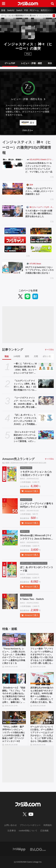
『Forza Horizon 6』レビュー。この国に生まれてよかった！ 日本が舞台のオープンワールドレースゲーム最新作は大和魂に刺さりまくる (14, 656)
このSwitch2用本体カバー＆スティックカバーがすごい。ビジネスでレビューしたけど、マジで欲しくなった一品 (39, 167)
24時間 (17, 356)
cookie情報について (28, 831)
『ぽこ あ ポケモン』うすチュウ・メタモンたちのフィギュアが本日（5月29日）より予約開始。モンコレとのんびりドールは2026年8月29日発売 (25, 420)
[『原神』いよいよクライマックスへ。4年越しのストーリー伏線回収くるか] (13, 189)
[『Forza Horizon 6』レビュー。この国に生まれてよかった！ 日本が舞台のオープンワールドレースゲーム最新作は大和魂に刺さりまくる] (14, 640)
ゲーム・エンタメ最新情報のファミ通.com (18, 16)
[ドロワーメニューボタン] (4, 4)
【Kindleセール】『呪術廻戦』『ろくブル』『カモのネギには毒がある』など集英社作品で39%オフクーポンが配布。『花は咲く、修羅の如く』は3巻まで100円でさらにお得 (14, 695)
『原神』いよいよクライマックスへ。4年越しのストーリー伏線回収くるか (39, 191)
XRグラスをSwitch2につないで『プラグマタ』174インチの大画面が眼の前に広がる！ (39, 270)
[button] (28, 130)
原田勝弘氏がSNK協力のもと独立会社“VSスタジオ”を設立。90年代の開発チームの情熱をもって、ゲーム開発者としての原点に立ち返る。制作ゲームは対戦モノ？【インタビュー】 (42, 695)
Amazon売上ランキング (18, 459)
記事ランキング (13, 350)
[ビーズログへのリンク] (38, 849)
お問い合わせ (11, 825)
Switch (19, 10)
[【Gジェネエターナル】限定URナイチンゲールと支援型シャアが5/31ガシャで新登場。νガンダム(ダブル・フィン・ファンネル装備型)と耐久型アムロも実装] (46, 435)
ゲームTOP (10, 63)
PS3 (28, 54)
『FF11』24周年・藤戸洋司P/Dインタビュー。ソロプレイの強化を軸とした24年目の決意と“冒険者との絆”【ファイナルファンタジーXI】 (14, 734)
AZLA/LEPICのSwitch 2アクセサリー (42, 160)
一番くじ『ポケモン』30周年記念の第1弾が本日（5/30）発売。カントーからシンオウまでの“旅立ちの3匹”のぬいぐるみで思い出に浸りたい (25, 368)
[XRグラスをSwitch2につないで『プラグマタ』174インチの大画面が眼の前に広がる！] (13, 268)
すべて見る (49, 350)
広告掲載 (44, 831)
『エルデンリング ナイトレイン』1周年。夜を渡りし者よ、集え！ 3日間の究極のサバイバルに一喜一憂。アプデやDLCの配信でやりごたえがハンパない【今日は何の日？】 (25, 386)
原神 (31, 185)
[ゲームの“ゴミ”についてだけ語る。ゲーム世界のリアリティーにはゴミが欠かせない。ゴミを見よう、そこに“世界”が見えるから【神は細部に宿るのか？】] (42, 718)
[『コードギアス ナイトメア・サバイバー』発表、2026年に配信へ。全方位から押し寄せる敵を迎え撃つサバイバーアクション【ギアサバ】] (46, 401)
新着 (3, 10)
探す (32, 123)
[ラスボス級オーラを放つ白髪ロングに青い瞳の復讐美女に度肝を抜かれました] (13, 211)
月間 (36, 356)
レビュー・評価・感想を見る (27, 99)
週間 (27, 356)
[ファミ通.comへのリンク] (28, 4)
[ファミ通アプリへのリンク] (19, 849)
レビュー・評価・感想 (31, 63)
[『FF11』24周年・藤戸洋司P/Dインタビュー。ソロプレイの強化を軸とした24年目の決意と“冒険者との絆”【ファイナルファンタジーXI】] (14, 718)
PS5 (26, 10)
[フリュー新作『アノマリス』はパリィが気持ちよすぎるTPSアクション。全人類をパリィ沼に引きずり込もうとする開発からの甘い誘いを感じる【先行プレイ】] (42, 640)
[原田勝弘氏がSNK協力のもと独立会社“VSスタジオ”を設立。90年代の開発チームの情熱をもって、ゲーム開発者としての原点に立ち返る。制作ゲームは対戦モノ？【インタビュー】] (42, 679)
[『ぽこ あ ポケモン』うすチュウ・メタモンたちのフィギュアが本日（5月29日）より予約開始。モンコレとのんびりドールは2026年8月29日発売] (46, 418)
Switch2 (11, 10)
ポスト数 (47, 356)
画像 (50, 63)
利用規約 (48, 825)
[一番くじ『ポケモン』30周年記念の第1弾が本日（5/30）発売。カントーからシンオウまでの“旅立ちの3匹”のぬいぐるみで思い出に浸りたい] (46, 366)
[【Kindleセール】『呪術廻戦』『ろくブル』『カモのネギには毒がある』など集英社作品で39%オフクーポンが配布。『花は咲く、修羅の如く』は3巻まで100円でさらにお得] (14, 679)
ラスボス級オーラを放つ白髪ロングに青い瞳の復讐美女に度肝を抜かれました (39, 214)
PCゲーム (34, 10)
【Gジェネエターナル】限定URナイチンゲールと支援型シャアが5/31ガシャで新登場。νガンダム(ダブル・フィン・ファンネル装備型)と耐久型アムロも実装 (25, 437)
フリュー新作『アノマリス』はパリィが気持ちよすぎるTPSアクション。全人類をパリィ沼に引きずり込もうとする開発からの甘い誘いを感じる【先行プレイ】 (42, 656)
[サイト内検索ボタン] (52, 4)
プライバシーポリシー (30, 825)
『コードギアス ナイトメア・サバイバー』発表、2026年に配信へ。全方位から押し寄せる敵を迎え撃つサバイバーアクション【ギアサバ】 (25, 403)
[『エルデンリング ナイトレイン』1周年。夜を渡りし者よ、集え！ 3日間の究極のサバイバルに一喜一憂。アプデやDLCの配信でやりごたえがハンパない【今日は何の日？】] (46, 384)
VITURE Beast (35, 264)
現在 (7, 356)
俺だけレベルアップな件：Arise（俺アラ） (42, 207)
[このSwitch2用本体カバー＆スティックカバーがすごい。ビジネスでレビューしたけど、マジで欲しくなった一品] (13, 164)
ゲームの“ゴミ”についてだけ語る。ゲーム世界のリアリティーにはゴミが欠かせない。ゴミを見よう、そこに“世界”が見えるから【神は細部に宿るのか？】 (42, 734)
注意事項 (12, 831)
